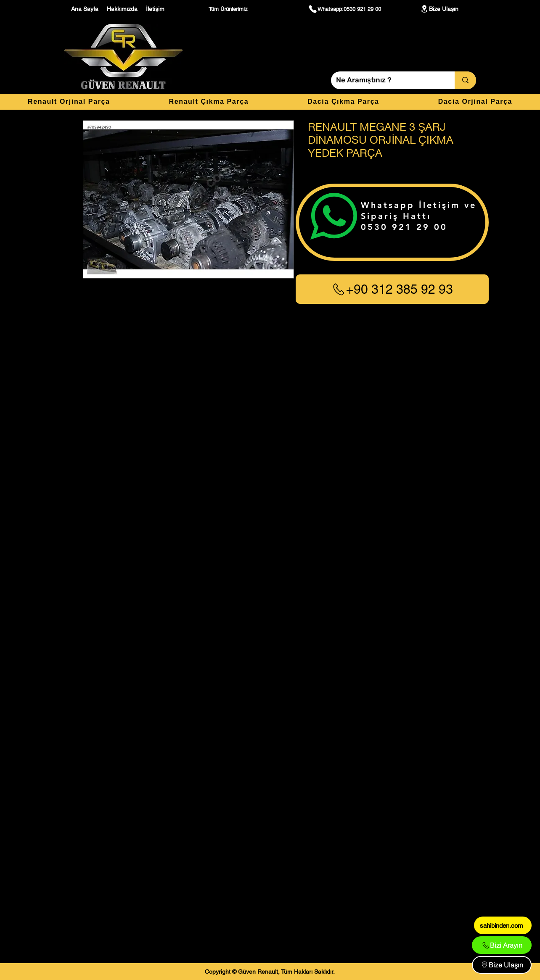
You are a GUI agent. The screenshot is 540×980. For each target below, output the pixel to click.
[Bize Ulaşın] (439, 9)
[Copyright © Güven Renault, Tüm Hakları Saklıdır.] (270, 972)
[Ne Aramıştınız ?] (386, 80)
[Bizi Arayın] (502, 945)
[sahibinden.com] (503, 925)
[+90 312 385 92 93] (392, 289)
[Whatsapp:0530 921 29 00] (344, 9)
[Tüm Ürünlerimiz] (229, 9)
